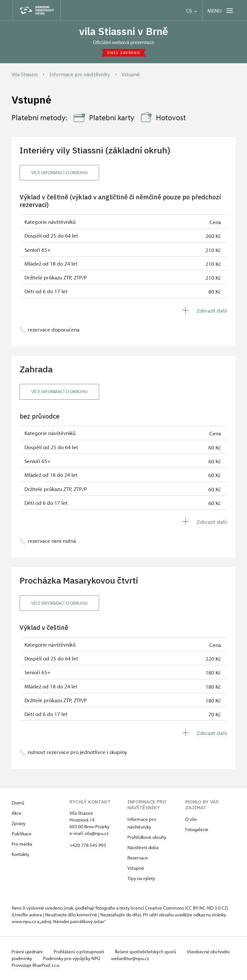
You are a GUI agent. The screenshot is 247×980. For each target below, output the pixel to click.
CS (192, 11)
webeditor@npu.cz (151, 958)
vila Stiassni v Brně (124, 31)
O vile (191, 819)
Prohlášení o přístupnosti (80, 952)
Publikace (22, 834)
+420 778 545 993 (88, 845)
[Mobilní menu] (221, 10)
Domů (18, 803)
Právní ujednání (28, 952)
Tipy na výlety (141, 878)
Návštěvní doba (143, 847)
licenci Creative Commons (157, 908)
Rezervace (138, 858)
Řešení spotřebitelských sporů (147, 952)
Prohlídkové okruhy (147, 837)
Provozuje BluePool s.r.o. (36, 965)
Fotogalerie (197, 829)
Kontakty (20, 854)
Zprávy (18, 823)
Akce (17, 813)
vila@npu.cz (96, 833)
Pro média (22, 844)
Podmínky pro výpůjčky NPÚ (93, 958)
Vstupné (136, 868)
